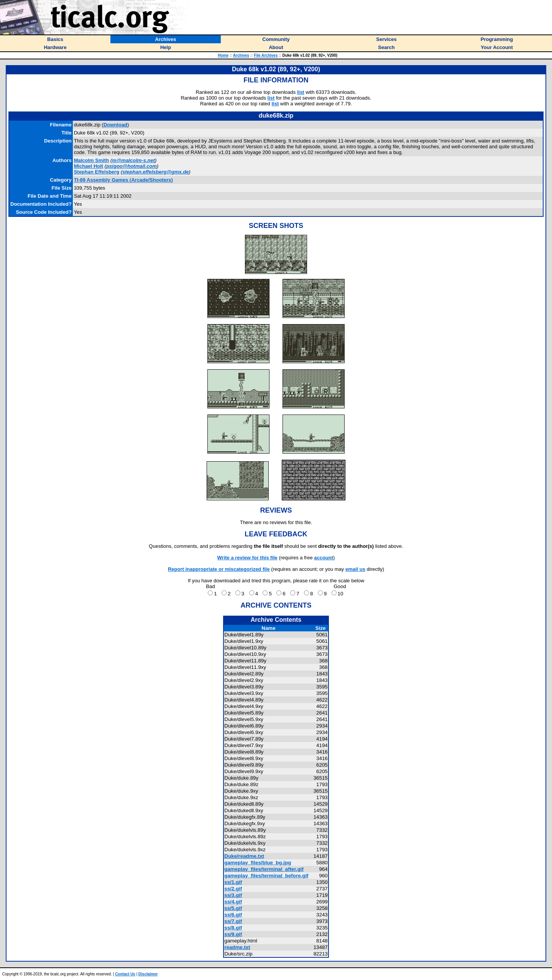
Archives (241, 55)
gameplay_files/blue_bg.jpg (258, 863)
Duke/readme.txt (244, 856)
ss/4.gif (233, 902)
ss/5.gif (233, 908)
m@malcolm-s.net (133, 160)
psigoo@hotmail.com (131, 166)
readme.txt (237, 947)
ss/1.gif (233, 882)
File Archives (266, 55)
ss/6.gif (233, 915)
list (301, 92)
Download (115, 125)
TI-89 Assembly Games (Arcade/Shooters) (123, 180)
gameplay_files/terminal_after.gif (264, 869)
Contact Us (125, 974)
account (324, 558)
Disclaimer (148, 974)
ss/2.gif (233, 889)
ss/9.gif (233, 934)
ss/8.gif (233, 928)
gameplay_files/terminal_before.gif (266, 876)
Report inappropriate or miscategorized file (219, 569)
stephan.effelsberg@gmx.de (156, 172)
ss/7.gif (233, 921)
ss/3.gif (233, 895)
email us (355, 569)
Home (223, 55)
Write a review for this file (247, 558)
